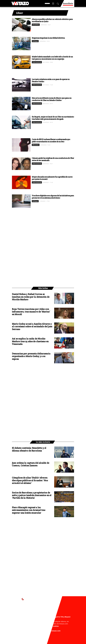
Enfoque (35, 41)
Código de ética (42, 628)
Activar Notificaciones (43, 612)
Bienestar (36, 145)
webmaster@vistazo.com (45, 619)
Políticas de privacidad (33, 626)
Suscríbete (68, 4)
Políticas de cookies (51, 626)
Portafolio (36, 25)
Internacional (37, 62)
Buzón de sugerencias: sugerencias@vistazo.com (42, 631)
